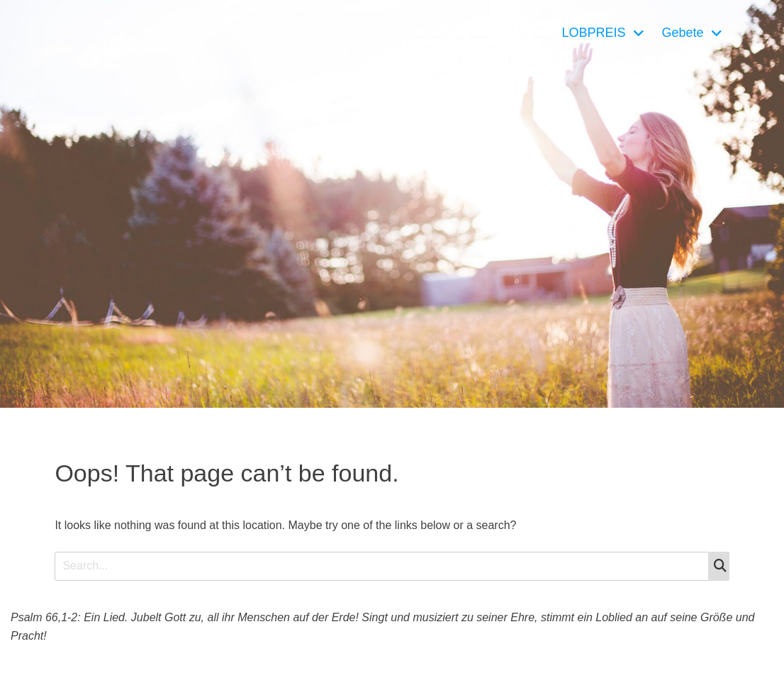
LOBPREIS (593, 33)
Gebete (683, 33)
